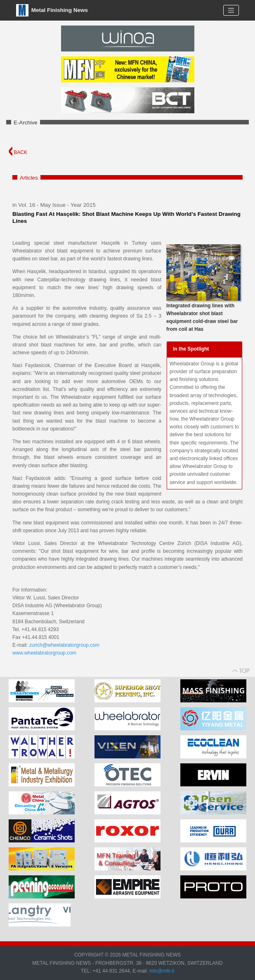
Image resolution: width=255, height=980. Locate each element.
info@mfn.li (161, 971)
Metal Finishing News (52, 10)
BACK (18, 152)
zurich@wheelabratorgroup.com (64, 645)
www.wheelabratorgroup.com (44, 653)
